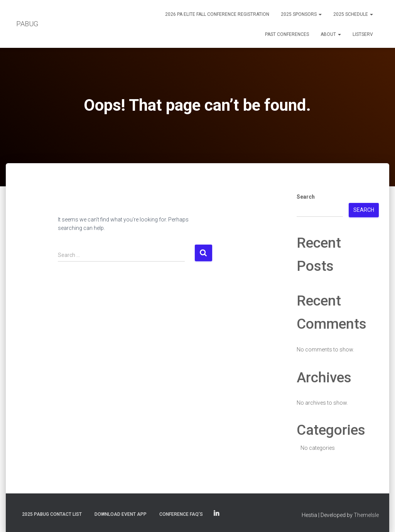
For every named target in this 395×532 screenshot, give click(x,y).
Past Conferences (287, 34)
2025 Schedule (353, 14)
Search (306, 197)
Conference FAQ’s (181, 514)
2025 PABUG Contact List (52, 514)
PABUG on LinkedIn (216, 514)
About (331, 34)
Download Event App (121, 514)
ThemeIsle (366, 515)
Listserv (363, 34)
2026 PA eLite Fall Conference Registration (217, 14)
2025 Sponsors (301, 14)
